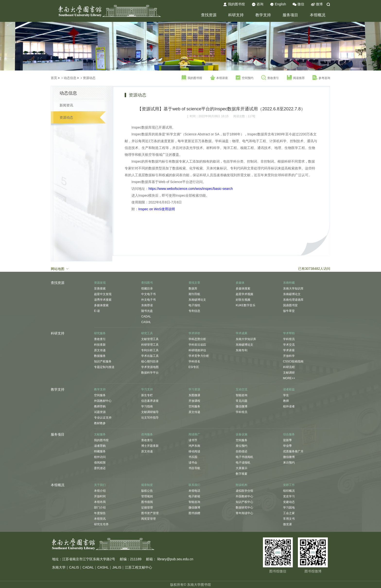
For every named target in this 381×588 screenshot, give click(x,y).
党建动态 (289, 502)
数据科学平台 (150, 373)
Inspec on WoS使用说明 (157, 209)
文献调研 (289, 373)
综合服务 (289, 434)
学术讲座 (289, 350)
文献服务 (100, 434)
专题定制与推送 (104, 367)
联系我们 (194, 485)
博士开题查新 (150, 446)
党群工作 (289, 485)
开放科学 (289, 356)
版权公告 (147, 491)
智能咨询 (242, 395)
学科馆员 (289, 339)
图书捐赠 (194, 513)
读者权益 (289, 389)
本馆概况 (318, 15)
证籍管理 (147, 508)
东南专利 (242, 350)
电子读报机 (243, 463)
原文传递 (100, 350)
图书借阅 (147, 502)
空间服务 (100, 395)
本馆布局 (100, 502)
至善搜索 (100, 289)
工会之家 (289, 513)
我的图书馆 (234, 4)
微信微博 (242, 406)
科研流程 (289, 367)
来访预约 (289, 463)
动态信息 (70, 78)
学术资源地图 (150, 367)
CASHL (146, 322)
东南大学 (59, 567)
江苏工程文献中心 (139, 567)
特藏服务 (100, 451)
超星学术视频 (244, 294)
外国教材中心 (103, 401)
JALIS (117, 567)
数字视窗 (242, 474)
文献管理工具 (150, 339)
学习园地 (289, 508)
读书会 (193, 463)
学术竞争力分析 (199, 356)
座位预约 (242, 446)
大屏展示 (242, 468)
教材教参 (100, 423)
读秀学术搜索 (103, 300)
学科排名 (194, 361)
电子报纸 (194, 305)
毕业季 (287, 446)
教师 (286, 401)
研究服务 (100, 333)
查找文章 (194, 283)
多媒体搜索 (101, 305)
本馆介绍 (100, 491)
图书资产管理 (150, 513)
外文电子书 (148, 300)
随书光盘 (147, 311)
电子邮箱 (194, 496)
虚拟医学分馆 (244, 491)
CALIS (74, 567)
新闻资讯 (66, 105)
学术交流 (289, 345)
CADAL (146, 316)
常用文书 (289, 519)
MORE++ (289, 378)
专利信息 (194, 311)
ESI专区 (194, 367)
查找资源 (209, 15)
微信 (298, 4)
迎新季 (287, 440)
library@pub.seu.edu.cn (175, 559)
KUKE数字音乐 (246, 305)
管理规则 (147, 496)
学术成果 (242, 333)
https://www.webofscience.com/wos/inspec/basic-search (191, 189)
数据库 (193, 289)
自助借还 (242, 451)
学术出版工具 (150, 356)
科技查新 (100, 345)
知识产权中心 (244, 502)
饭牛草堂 (289, 311)
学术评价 (194, 333)
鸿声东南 (194, 446)
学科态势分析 (197, 339)
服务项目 (290, 15)
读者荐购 (100, 446)
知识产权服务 (103, 361)
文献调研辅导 (150, 412)
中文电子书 (148, 294)
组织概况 (289, 491)
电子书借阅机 (244, 457)
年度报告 (100, 513)
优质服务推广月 (293, 451)
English (278, 4)
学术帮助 (289, 333)
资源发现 (100, 283)
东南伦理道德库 (293, 300)
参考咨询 (321, 78)
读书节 (193, 440)
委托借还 (100, 468)
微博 (317, 4)
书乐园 (193, 457)
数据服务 (100, 356)
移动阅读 (194, 451)
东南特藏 (289, 283)
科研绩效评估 (197, 350)
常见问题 (242, 401)
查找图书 (147, 283)
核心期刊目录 (150, 361)
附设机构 (242, 485)
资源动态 (89, 78)
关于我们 (100, 485)
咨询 (258, 4)
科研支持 (236, 15)
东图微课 (194, 395)
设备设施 (242, 434)
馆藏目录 (147, 289)
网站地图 (60, 269)
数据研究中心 (244, 508)
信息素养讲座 (150, 401)
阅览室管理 (148, 519)
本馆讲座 (219, 78)
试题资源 (100, 412)
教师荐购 (100, 406)
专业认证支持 (103, 418)
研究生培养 (101, 524)
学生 (286, 395)
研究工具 (147, 333)
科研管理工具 (150, 345)
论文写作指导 (150, 418)
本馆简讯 (100, 519)
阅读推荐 (296, 78)
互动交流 (242, 389)
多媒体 (240, 283)
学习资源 (194, 389)
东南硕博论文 (197, 300)
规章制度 (147, 485)
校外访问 (100, 457)
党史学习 (289, 496)
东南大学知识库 (293, 289)
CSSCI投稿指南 (293, 361)
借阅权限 (100, 463)
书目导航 (194, 468)
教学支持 (263, 15)
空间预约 (245, 78)
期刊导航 (194, 294)
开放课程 (194, 401)
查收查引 (270, 78)
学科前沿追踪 (197, 345)
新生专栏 (147, 395)
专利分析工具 (150, 350)
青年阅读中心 (244, 513)
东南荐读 (147, 305)
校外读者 (289, 406)
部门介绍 (100, 508)
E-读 (97, 311)
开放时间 (100, 496)
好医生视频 (243, 300)
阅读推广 (194, 434)
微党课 (287, 524)
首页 (54, 78)
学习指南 (147, 406)
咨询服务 (147, 434)
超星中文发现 (103, 294)
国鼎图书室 (290, 305)
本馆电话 (194, 491)
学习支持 (147, 389)
